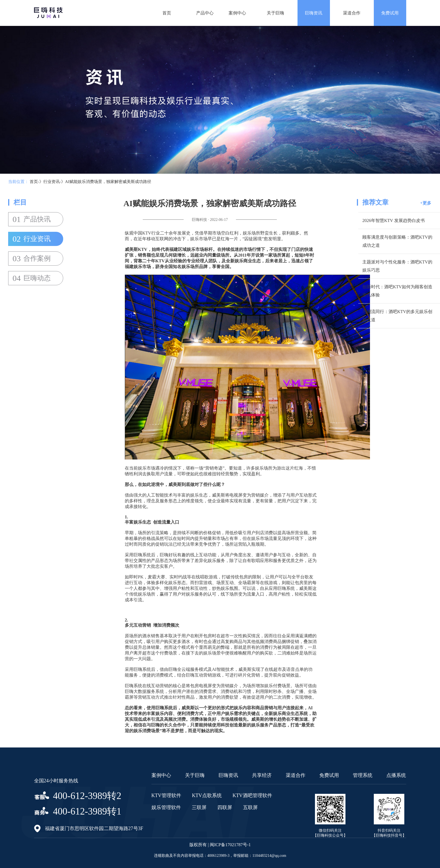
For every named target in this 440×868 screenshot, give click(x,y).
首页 (167, 13)
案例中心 (237, 13)
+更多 (426, 203)
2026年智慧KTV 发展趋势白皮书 (394, 220)
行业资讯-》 (54, 182)
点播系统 (396, 775)
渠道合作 (352, 13)
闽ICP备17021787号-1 (230, 845)
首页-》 (37, 182)
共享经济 (262, 775)
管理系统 (363, 775)
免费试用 (390, 13)
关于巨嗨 (275, 13)
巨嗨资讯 (314, 13)
